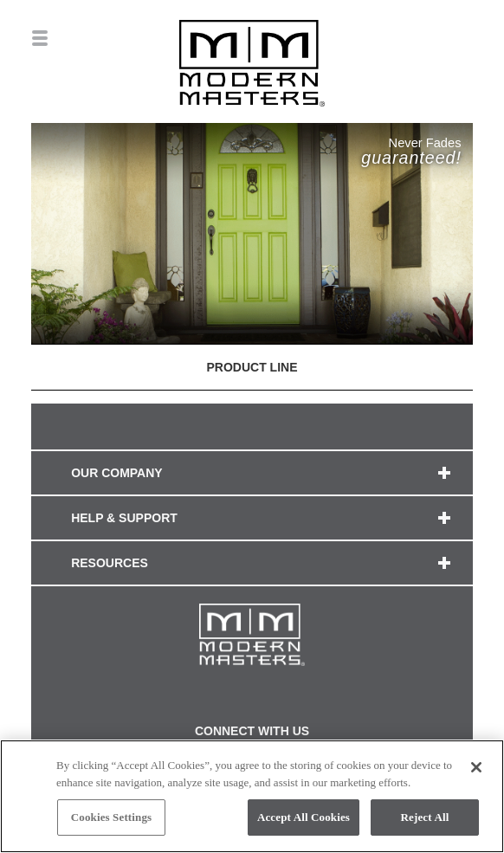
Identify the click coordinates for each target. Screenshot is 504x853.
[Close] (476, 767)
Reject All (425, 817)
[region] (252, 796)
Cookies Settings (111, 817)
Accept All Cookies (304, 817)
